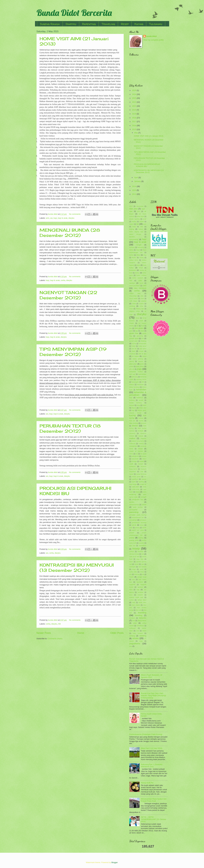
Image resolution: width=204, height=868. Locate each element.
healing (144, 341)
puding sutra (134, 540)
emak (141, 321)
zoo (131, 646)
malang (141, 444)
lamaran (144, 423)
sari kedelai (142, 567)
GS (143, 338)
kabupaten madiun (136, 372)
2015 (134, 129)
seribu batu (133, 572)
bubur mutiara (141, 275)
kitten (145, 405)
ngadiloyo (135, 479)
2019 (134, 114)
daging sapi (140, 309)
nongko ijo (143, 484)
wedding (143, 636)
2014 (134, 186)
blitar (138, 255)
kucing (133, 415)
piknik (134, 525)
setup (142, 572)
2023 (134, 98)
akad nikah (141, 216)
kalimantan (142, 374)
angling (134, 222)
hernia (134, 344)
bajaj (134, 227)
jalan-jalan (133, 364)
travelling (139, 615)
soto (133, 579)
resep (136, 548)
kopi (133, 410)
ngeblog (141, 482)
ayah (145, 224)
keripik (141, 400)
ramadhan (143, 546)
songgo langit (142, 577)
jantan (131, 366)
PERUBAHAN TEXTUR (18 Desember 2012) (70, 428)
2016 (134, 126)
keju (131, 398)
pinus (142, 525)
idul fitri (134, 349)
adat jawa (133, 209)
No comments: (75, 214)
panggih (144, 497)
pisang (137, 528)
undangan (133, 628)
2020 (134, 110)
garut (131, 331)
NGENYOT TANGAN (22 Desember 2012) (68, 295)
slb (143, 574)
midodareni (135, 456)
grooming (140, 336)
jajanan (141, 361)
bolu (138, 265)
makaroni (132, 444)
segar (134, 569)
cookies (141, 304)
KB (59, 624)
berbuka (132, 247)
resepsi (132, 552)
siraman (137, 574)
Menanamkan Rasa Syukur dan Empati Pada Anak (154, 800)
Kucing (139, 24)
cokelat (144, 301)
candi (141, 283)
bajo (142, 227)
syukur (131, 600)
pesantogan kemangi (139, 523)
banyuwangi (134, 239)
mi (137, 454)
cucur (131, 309)
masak (140, 449)
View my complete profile (153, 40)
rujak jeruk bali (134, 557)
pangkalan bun (138, 499)
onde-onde (136, 489)
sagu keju (140, 559)
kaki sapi (132, 374)
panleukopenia (134, 505)
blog (145, 255)
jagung (132, 361)
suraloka (141, 592)
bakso (141, 229)
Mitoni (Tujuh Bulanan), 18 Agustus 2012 (152, 676)
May (136, 133)
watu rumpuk (138, 633)
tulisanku (143, 618)
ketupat (132, 405)
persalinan (133, 520)
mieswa (144, 456)
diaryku (71, 218)
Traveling (108, 24)
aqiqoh (132, 224)
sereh (142, 569)
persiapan (143, 520)
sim (130, 574)
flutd (142, 326)
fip (137, 326)
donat (137, 318)
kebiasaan (140, 385)
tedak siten (142, 603)
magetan (143, 439)
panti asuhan (138, 507)
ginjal (142, 331)
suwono (140, 595)
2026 (134, 90)
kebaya (132, 385)
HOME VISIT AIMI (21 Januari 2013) (149, 136)
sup (138, 590)
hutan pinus (142, 346)
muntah (141, 464)
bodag (142, 258)
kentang (132, 400)
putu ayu (132, 546)
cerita (63, 280)
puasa (132, 538)
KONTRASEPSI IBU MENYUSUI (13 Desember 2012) (77, 568)
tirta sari (138, 610)
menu (131, 454)
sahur (131, 562)
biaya (138, 250)
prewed (132, 533)
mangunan (133, 446)
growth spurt (134, 338)
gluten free (134, 333)
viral (138, 631)
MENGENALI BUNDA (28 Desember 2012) (70, 233)
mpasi (142, 461)
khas (138, 405)
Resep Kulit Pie (147, 783)
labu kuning (134, 423)
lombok (141, 431)
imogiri (141, 351)
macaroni (132, 433)
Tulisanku (156, 24)
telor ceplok (136, 605)
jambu (142, 364)
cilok (142, 296)
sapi (143, 564)
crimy (141, 306)
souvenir (140, 582)
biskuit (131, 255)
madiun (132, 438)
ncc (145, 477)
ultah (135, 623)
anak (145, 219)
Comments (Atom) (55, 639)
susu (131, 595)
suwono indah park (136, 597)
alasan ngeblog (135, 219)
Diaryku (71, 24)
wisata (135, 638)
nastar (131, 474)
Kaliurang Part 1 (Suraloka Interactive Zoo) (152, 765)
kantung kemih (141, 379)
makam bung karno (138, 441)
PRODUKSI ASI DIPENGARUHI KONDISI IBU (147, 165)
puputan (141, 543)
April (136, 177)
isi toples (135, 356)
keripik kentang (136, 403)
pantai (144, 505)
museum (132, 466)
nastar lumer (136, 477)
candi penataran (135, 286)
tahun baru (142, 600)
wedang (132, 636)
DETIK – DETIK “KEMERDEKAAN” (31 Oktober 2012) (154, 819)
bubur (137, 273)
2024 (134, 94)
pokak (144, 528)
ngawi (134, 482)
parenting (134, 512)
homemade (143, 344)
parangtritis (133, 510)
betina (131, 250)
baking (132, 229)
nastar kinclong (141, 474)
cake (140, 281)
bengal (139, 245)
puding (141, 538)
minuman (135, 459)
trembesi (132, 618)
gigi (137, 331)
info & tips (142, 354)
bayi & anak (63, 218)
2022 (134, 102)
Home (81, 633)
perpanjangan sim (138, 517)
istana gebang (138, 359)
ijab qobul (143, 349)
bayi (55, 218)
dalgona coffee (135, 311)
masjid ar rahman (136, 451)
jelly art (132, 369)
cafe (131, 281)
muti (142, 472)
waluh (144, 631)
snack (131, 577)
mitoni (144, 459)
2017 (134, 122)
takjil (134, 603)
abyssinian (140, 206)
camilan (132, 283)
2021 (134, 106)
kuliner (141, 418)
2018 (134, 118)
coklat (134, 304)
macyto (141, 436)
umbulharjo (140, 626)
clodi (142, 299)
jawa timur (140, 366)
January (138, 181)
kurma (141, 421)
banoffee (132, 237)
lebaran (135, 426)
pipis (131, 528)
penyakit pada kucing (138, 515)
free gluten (139, 328)
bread (141, 268)
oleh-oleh (135, 487)
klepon (134, 408)
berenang (141, 247)
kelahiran (140, 398)
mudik (131, 464)
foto (131, 328)
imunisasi (132, 354)
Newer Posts (44, 633)
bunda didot (151, 36)
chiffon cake (135, 293)
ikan (134, 351)
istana (144, 356)
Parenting (89, 24)
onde (145, 487)
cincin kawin (133, 299)
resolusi (140, 551)
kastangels (135, 382)
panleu (132, 502)
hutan (134, 346)
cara (144, 286)
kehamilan (141, 390)
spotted (140, 587)
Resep (125, 24)
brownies (133, 270)
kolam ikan (143, 408)
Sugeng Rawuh (50, 24)
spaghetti (132, 585)
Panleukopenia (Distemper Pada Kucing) (146, 734)
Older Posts (117, 633)
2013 (134, 190)
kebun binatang (134, 387)
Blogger (115, 862)
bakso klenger (135, 234)
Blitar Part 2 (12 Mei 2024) (152, 748)
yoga (141, 641)
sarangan (132, 567)
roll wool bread (134, 554)
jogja (139, 369)
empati (132, 323)
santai (136, 564)
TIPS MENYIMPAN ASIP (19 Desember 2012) (73, 352)
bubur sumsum (138, 278)
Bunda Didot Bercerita (74, 13)
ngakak (144, 479)
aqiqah (142, 222)
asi (51, 218)
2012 (134, 194)
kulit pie (132, 421)
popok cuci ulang (138, 530)
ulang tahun (142, 621)
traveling (142, 613)
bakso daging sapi (136, 232)
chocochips (133, 296)
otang (138, 492)
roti (143, 554)
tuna (133, 621)
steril (131, 590)
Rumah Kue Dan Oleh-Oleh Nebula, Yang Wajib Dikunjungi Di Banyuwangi (153, 696)
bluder (134, 258)
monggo (134, 461)
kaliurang (135, 377)
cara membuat (140, 288)
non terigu (133, 484)
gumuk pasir (134, 341)
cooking (132, 306)
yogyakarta (135, 643)
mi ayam (143, 454)
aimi (48, 218)
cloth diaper (133, 301)
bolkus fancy (134, 260)
